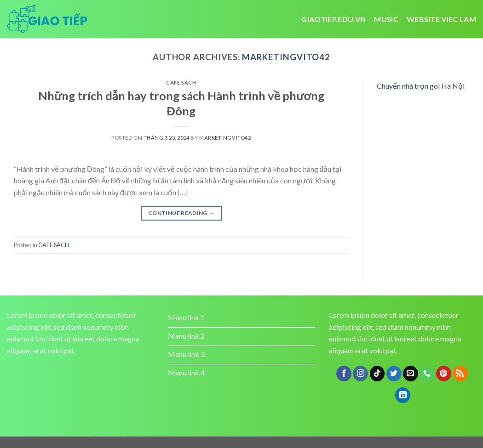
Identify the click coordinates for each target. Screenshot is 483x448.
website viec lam (441, 19)
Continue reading (181, 213)
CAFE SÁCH (181, 82)
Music (386, 19)
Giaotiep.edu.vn (333, 19)
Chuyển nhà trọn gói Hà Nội (421, 86)
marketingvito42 (286, 57)
